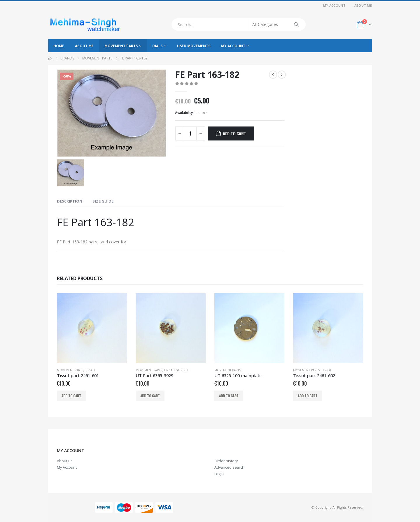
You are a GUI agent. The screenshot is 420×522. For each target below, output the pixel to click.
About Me (363, 5)
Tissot (90, 370)
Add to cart (235, 133)
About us (65, 461)
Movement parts (121, 46)
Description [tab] (70, 201)
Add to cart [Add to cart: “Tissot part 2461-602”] (308, 396)
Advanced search (229, 467)
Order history (226, 461)
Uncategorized (177, 370)
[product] (92, 328)
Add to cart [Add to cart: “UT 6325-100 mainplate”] (229, 396)
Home (59, 46)
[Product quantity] (190, 133)
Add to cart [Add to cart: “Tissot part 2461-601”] (71, 396)
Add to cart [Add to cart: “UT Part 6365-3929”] (150, 396)
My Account (334, 5)
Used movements (194, 46)
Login (219, 474)
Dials (157, 46)
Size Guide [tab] (103, 201)
